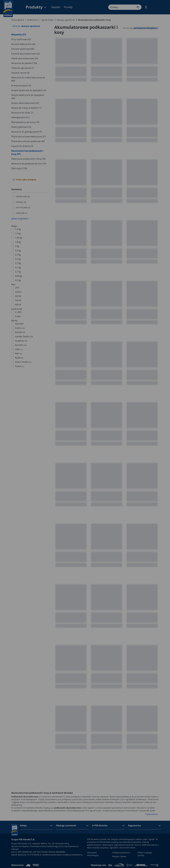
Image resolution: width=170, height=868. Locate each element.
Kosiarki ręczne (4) (20, 73)
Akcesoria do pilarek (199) (24, 63)
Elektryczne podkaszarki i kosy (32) (28, 159)
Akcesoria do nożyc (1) (22, 113)
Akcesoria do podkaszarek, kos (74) (29, 164)
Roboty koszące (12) (21, 86)
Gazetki (56, 7)
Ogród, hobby (47, 20)
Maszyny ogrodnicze (66, 20)
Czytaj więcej (152, 814)
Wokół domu (33, 20)
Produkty (36, 7)
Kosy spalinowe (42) (21, 39)
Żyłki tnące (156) (19, 168)
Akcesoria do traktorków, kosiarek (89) (28, 79)
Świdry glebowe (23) (21, 127)
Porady (68, 7)
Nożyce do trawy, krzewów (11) (26, 108)
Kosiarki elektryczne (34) (23, 44)
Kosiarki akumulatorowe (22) (26, 54)
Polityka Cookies (119, 856)
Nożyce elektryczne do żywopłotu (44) (28, 97)
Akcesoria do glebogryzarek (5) (27, 132)
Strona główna (18, 20)
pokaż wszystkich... (21, 219)
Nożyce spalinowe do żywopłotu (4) (29, 90)
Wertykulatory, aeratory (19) (25, 122)
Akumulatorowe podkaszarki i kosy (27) (27, 152)
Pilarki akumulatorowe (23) (25, 58)
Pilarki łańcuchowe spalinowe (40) (28, 141)
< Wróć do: (26, 26)
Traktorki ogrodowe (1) (23, 68)
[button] (146, 7)
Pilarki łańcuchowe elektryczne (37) (29, 137)
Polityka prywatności (121, 853)
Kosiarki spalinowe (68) (23, 49)
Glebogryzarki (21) (20, 117)
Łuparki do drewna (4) (22, 146)
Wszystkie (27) (19, 35)
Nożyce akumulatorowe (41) (25, 103)
